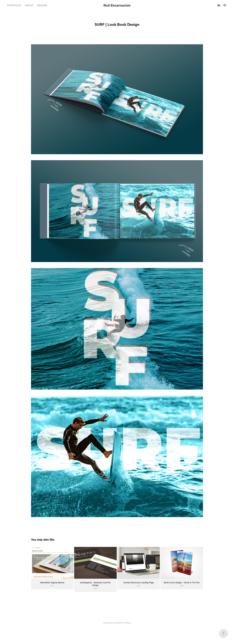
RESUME (42, 5)
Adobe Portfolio (123, 623)
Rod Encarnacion (117, 5)
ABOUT (29, 5)
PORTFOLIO (14, 5)
